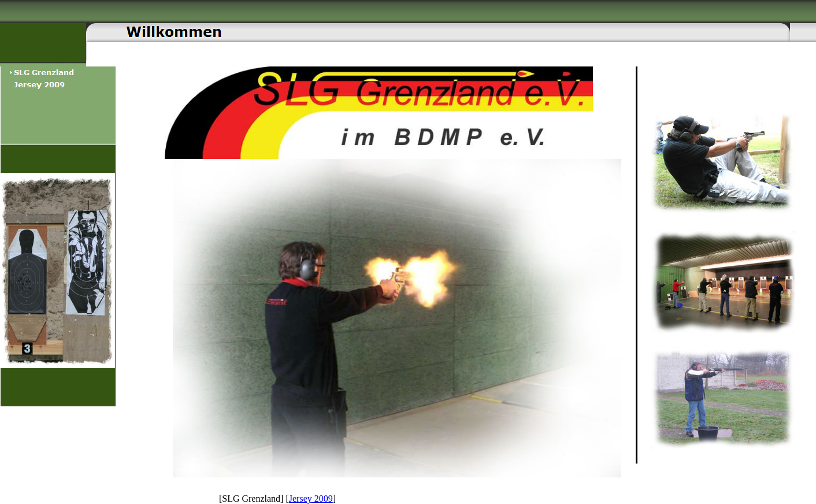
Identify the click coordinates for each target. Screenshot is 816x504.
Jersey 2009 (311, 499)
